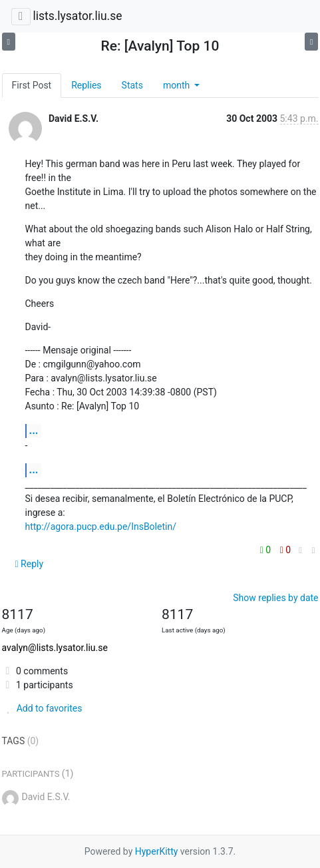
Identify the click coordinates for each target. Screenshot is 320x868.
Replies (86, 85)
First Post (32, 85)
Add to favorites (42, 708)
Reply (30, 564)
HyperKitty (157, 851)
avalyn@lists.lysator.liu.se (55, 648)
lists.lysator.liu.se (77, 16)
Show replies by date (275, 598)
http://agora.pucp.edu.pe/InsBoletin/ (101, 527)
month (178, 85)
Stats (132, 85)
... (34, 430)
